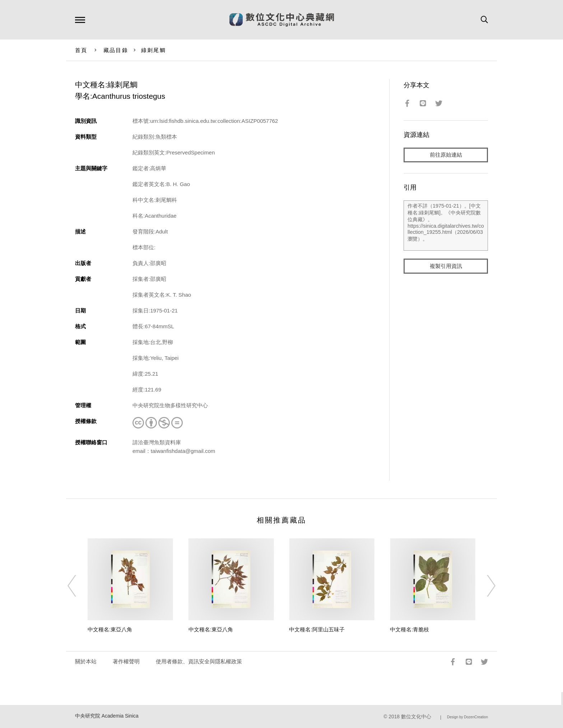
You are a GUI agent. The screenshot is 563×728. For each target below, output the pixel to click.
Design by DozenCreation (467, 717)
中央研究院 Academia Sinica (107, 716)
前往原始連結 (446, 155)
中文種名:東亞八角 (110, 629)
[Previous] (78, 586)
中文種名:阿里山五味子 (317, 629)
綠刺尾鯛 (153, 50)
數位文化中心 (416, 717)
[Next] (485, 586)
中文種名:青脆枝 (410, 629)
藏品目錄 (116, 50)
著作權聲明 (126, 661)
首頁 (81, 50)
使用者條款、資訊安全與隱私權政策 (199, 661)
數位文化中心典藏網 (282, 20)
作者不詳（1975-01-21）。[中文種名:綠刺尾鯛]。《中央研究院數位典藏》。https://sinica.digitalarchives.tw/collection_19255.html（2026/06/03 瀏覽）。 (446, 226)
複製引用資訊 (446, 266)
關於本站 (86, 661)
